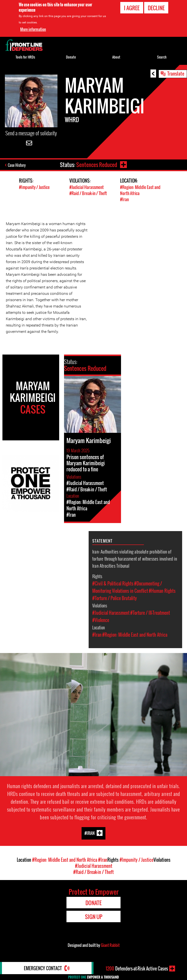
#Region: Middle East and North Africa (135, 635)
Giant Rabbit (110, 945)
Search (162, 57)
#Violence (101, 620)
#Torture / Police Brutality (115, 598)
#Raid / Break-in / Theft (88, 193)
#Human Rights (162, 591)
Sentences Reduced (97, 165)
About (116, 57)
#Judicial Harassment (87, 187)
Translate (176, 73)
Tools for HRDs (25, 57)
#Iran (124, 199)
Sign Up (94, 917)
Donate (71, 57)
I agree (132, 8)
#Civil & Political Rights (113, 584)
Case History (17, 165)
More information (33, 29)
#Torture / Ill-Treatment (150, 613)
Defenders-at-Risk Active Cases (137, 969)
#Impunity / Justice (34, 187)
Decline (156, 8)
